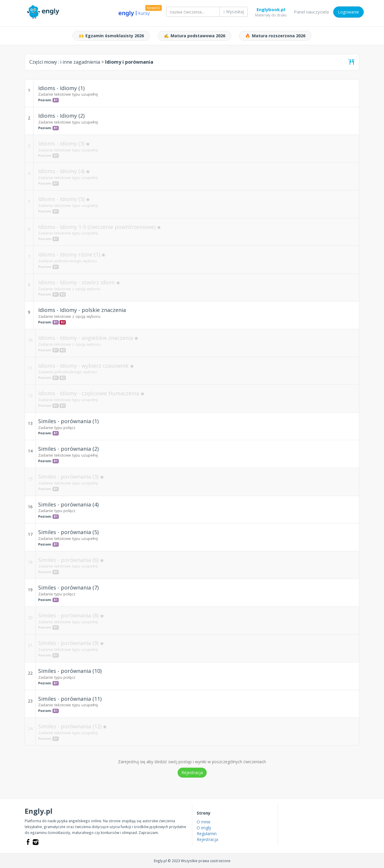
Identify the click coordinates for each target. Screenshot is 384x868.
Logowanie (348, 12)
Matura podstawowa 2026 (194, 36)
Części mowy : (65, 62)
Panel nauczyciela (311, 12)
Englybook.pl (271, 11)
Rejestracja (192, 772)
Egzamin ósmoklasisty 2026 (111, 36)
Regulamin (207, 834)
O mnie (204, 822)
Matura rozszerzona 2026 (275, 36)
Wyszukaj (234, 12)
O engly (204, 828)
